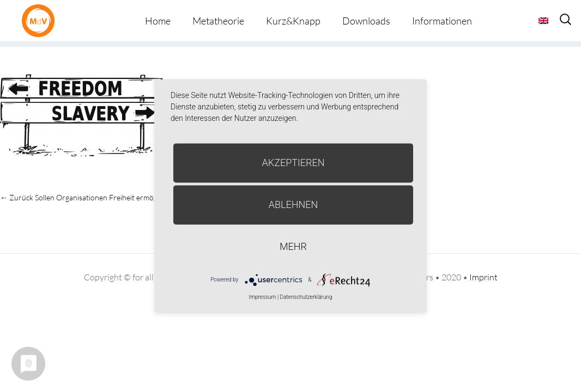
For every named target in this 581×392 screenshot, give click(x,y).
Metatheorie (218, 21)
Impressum (262, 297)
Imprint (483, 277)
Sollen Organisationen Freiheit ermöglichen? (90, 197)
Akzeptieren (293, 163)
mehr (293, 246)
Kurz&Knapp (293, 21)
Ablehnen (293, 204)
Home (158, 21)
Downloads (366, 21)
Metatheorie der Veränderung (41, 20)
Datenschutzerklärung (306, 297)
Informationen (442, 21)
